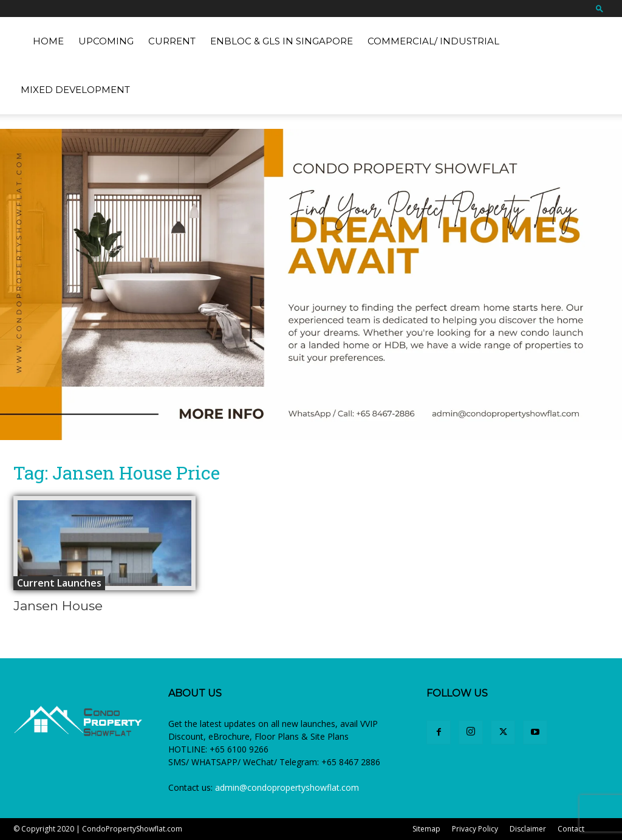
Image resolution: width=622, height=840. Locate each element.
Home (48, 41)
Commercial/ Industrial (433, 41)
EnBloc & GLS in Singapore (282, 41)
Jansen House (58, 606)
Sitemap (426, 829)
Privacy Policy (475, 829)
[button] (600, 8)
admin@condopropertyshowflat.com (287, 787)
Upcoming (106, 41)
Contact (571, 829)
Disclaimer (528, 829)
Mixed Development (75, 90)
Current (172, 41)
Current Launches (59, 583)
